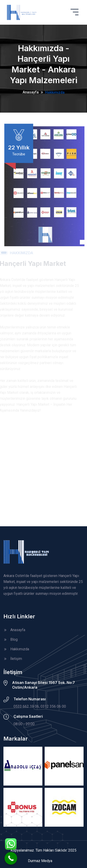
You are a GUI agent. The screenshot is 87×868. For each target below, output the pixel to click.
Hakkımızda (55, 92)
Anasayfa (31, 92)
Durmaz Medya (40, 861)
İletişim (16, 659)
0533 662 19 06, (27, 706)
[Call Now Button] (11, 858)
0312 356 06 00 (53, 706)
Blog (14, 639)
